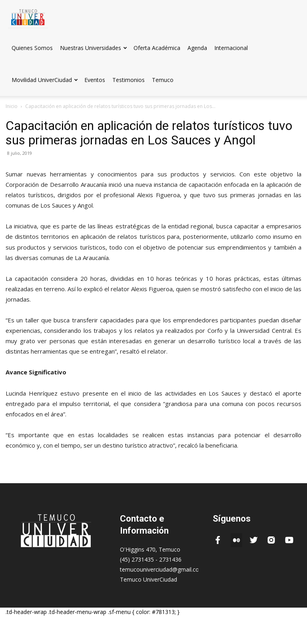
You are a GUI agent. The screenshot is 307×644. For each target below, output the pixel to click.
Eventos (95, 80)
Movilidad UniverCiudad (45, 80)
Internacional (231, 48)
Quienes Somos (32, 48)
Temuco (163, 80)
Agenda (197, 48)
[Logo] (28, 16)
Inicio (12, 106)
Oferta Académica (157, 48)
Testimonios (129, 80)
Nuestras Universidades (94, 48)
